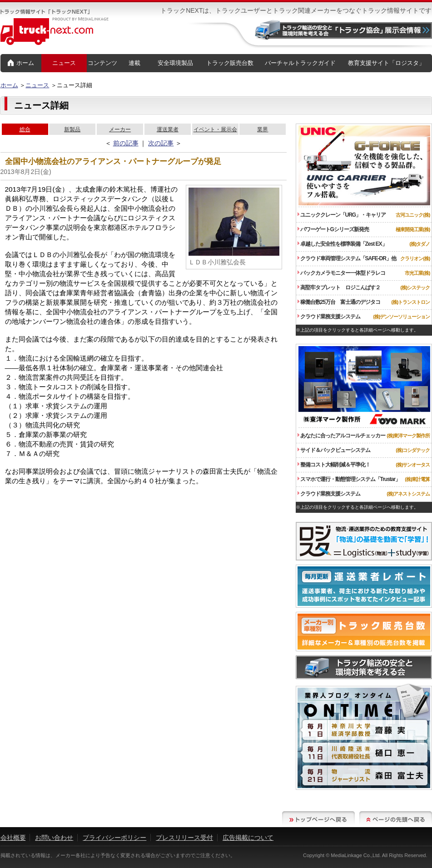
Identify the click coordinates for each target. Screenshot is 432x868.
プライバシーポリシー (114, 838)
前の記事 (126, 143)
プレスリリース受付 (184, 838)
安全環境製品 (175, 63)
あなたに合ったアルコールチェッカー (341, 436)
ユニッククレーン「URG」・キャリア (342, 215)
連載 (134, 63)
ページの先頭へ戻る (396, 819)
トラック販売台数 (230, 63)
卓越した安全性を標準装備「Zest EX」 (342, 244)
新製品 (72, 129)
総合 (25, 129)
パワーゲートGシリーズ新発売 (333, 229)
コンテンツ (102, 63)
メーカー (120, 129)
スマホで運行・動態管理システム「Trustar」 (349, 479)
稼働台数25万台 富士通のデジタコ (339, 302)
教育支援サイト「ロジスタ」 (386, 63)
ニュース (64, 63)
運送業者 (168, 129)
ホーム (21, 63)
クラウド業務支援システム (329, 317)
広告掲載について (248, 838)
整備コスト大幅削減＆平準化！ (334, 465)
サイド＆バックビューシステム (334, 450)
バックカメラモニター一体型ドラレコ (341, 273)
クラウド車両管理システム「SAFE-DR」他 (347, 258)
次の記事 (161, 143)
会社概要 (13, 838)
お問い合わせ (54, 838)
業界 (263, 129)
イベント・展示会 (215, 129)
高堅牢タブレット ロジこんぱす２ (339, 288)
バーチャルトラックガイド (300, 63)
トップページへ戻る (318, 819)
